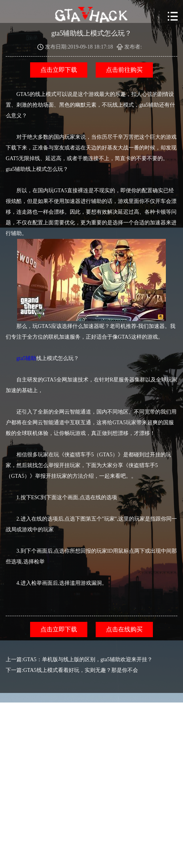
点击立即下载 (59, 70)
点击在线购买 (124, 629)
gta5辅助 (26, 358)
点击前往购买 (124, 70)
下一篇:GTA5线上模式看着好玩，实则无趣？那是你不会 (72, 670)
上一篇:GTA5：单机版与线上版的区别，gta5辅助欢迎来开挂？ (79, 660)
